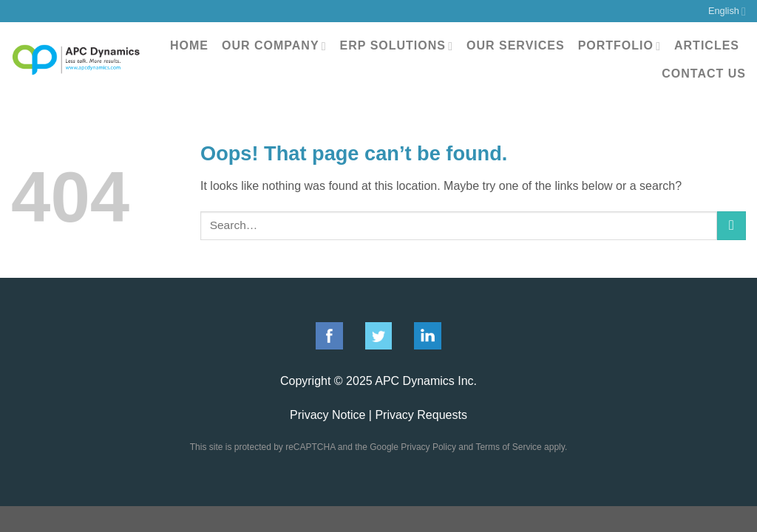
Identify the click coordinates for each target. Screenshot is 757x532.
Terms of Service (508, 447)
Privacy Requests (421, 415)
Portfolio (619, 46)
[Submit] (731, 226)
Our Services (516, 45)
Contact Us (704, 74)
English (727, 11)
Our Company (274, 46)
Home (189, 45)
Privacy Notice (327, 415)
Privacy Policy (428, 447)
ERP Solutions (397, 46)
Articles (707, 45)
